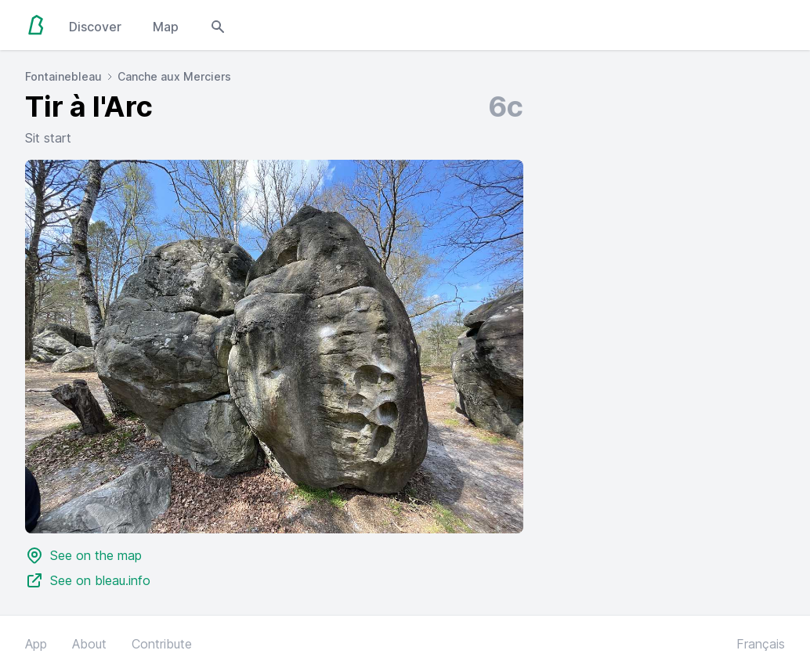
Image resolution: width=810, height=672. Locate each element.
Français (761, 644)
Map (166, 27)
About (89, 644)
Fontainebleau (63, 76)
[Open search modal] (218, 25)
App (36, 644)
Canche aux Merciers (174, 76)
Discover (95, 27)
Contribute (162, 644)
